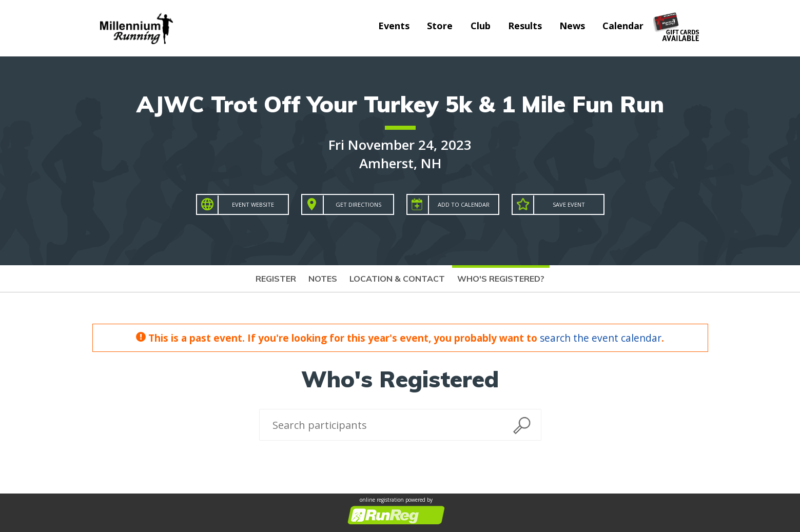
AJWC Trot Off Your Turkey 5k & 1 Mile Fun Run (400, 104)
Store (440, 26)
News (572, 26)
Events (394, 26)
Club (481, 26)
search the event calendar (601, 338)
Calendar (623, 26)
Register (276, 279)
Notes (323, 279)
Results (525, 26)
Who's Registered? (501, 279)
